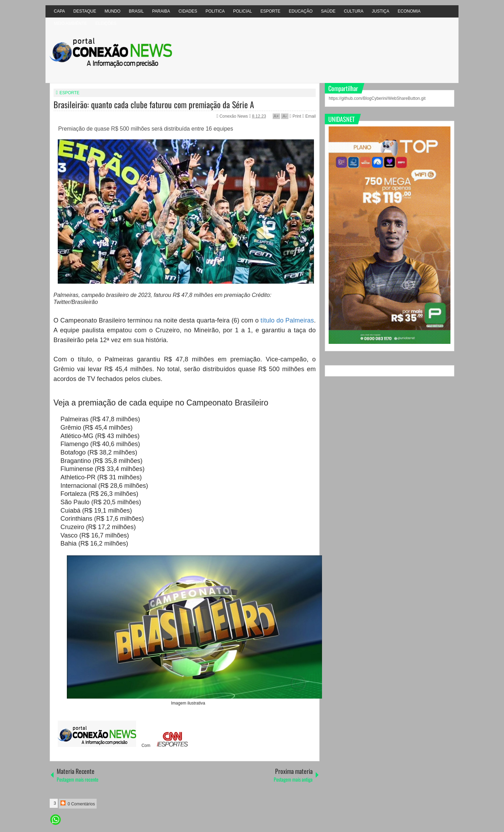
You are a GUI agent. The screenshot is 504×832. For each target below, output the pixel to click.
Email (309, 116)
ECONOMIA (409, 11)
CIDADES (188, 11)
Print (295, 116)
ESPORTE (270, 11)
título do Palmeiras (287, 320)
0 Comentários (78, 803)
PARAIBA (161, 11)
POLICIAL (243, 11)
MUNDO (113, 11)
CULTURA (353, 11)
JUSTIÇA (380, 11)
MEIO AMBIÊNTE (71, 23)
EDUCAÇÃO (301, 11)
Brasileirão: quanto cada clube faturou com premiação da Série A (154, 104)
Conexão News (234, 116)
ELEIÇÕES (106, 23)
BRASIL (136, 11)
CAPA (59, 11)
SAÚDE (328, 11)
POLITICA (215, 11)
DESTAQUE (85, 11)
